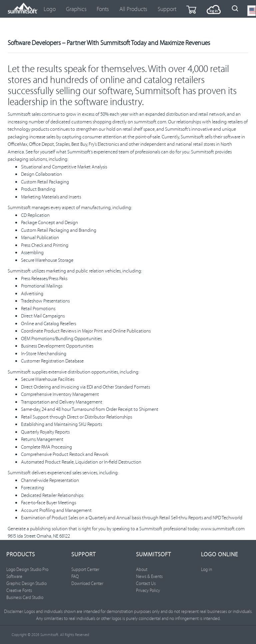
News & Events (149, 576)
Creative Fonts (19, 590)
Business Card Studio (25, 597)
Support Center (85, 569)
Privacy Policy (148, 590)
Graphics (76, 9)
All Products (133, 9)
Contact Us (146, 583)
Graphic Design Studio (26, 583)
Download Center (87, 583)
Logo (50, 9)
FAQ (75, 576)
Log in (206, 569)
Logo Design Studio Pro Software (27, 573)
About (142, 569)
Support (167, 9)
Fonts (103, 9)
